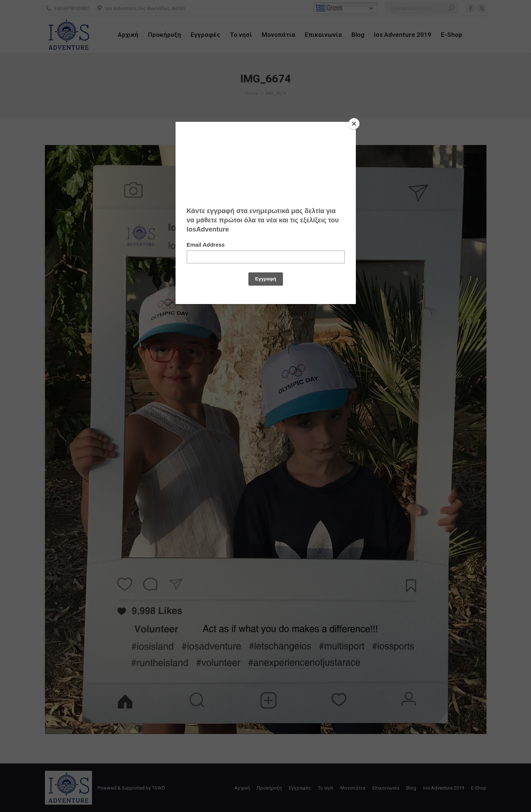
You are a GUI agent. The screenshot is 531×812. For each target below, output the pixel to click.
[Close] (354, 124)
